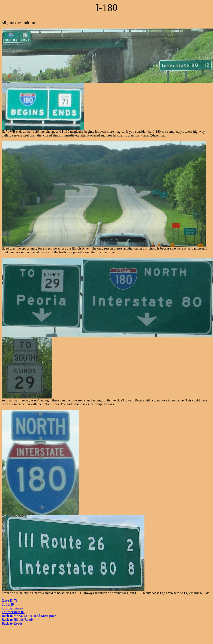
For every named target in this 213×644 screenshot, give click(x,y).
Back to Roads (12, 623)
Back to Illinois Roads (18, 620)
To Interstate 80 (13, 612)
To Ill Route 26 (12, 608)
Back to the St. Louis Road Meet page (29, 616)
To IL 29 (8, 604)
